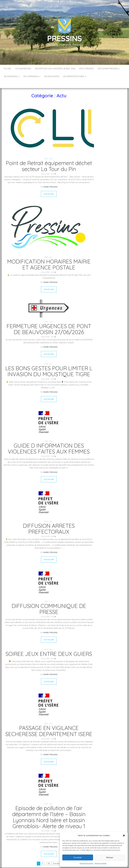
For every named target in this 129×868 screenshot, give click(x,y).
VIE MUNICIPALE (12, 76)
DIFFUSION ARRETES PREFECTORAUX (49, 521)
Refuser (110, 857)
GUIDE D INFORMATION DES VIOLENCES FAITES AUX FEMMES (49, 441)
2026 (46, 151)
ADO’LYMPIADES (86, 69)
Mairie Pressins (50, 179)
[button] (124, 835)
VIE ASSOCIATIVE (52, 76)
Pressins (64, 38)
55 (49, 856)
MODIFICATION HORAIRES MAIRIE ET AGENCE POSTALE (49, 257)
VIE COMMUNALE (32, 76)
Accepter (78, 857)
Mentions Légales (100, 863)
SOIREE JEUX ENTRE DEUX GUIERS (49, 646)
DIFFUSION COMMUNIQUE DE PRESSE (49, 601)
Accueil (8, 69)
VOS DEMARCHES (23, 69)
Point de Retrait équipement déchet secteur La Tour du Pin (49, 158)
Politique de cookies (86, 863)
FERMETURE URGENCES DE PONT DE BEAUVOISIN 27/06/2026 (49, 321)
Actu (51, 151)
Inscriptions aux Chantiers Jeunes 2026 (55, 69)
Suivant (56, 856)
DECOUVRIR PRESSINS (109, 69)
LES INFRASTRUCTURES (75, 76)
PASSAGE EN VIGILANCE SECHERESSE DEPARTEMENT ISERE (49, 723)
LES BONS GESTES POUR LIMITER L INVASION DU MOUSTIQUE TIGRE (49, 363)
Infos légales (56, 865)
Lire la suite (49, 186)
